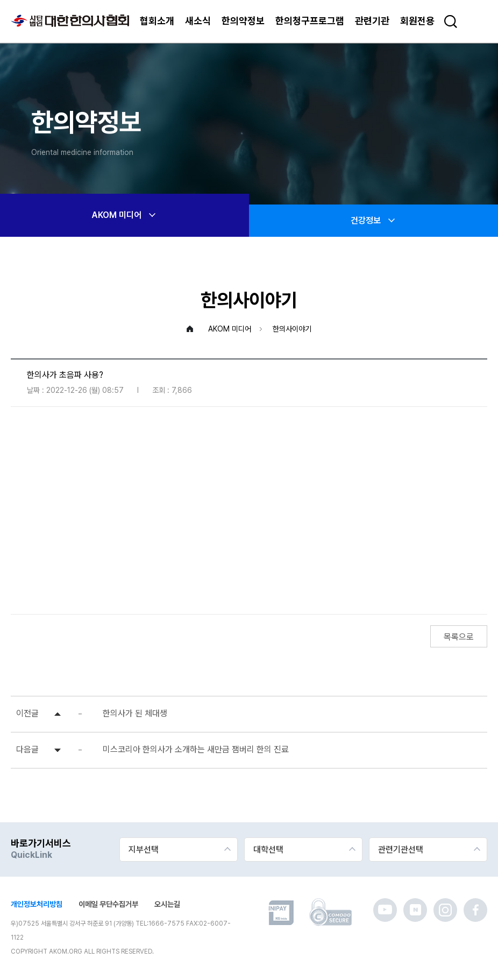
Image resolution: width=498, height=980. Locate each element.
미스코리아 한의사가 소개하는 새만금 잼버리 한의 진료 (196, 749)
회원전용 (417, 21)
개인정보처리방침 (37, 904)
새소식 (198, 21)
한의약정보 (243, 21)
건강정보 (374, 221)
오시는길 (167, 904)
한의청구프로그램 (310, 21)
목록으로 (459, 637)
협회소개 (157, 21)
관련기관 (372, 21)
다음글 (27, 749)
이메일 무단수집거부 (108, 904)
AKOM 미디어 (124, 215)
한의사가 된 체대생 (135, 713)
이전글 (27, 713)
